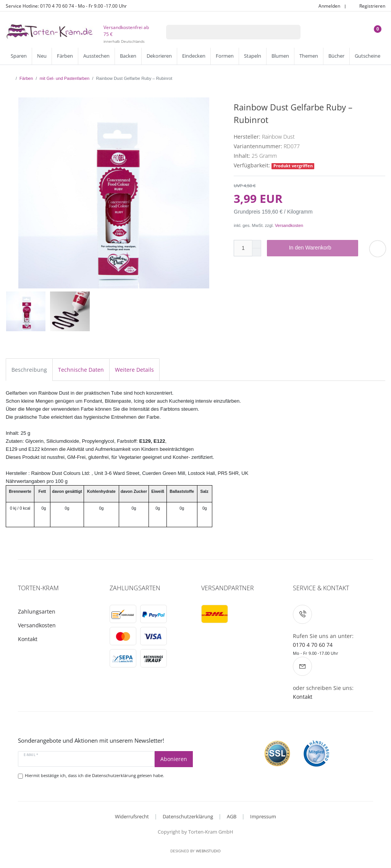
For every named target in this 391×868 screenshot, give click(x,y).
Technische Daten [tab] (81, 370)
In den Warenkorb (321, 248)
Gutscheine (368, 56)
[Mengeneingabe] (243, 248)
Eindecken (194, 56)
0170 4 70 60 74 (313, 645)
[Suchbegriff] (223, 32)
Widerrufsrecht (132, 816)
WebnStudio (208, 851)
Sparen (19, 56)
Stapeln (253, 56)
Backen (128, 56)
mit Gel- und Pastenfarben (65, 78)
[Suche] (290, 32)
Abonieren (174, 759)
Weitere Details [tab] (134, 370)
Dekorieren (159, 56)
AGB (232, 816)
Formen (225, 56)
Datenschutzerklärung (188, 816)
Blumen (280, 56)
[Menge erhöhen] (257, 244)
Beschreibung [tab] (29, 370)
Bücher (336, 56)
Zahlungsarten (37, 611)
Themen (309, 56)
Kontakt (28, 639)
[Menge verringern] (257, 252)
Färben (65, 56)
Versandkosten (289, 225)
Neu (42, 56)
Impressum (263, 816)
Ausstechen (96, 56)
